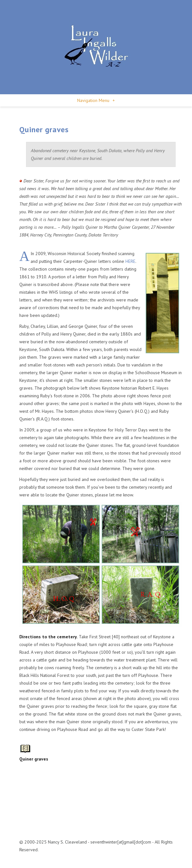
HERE (130, 261)
